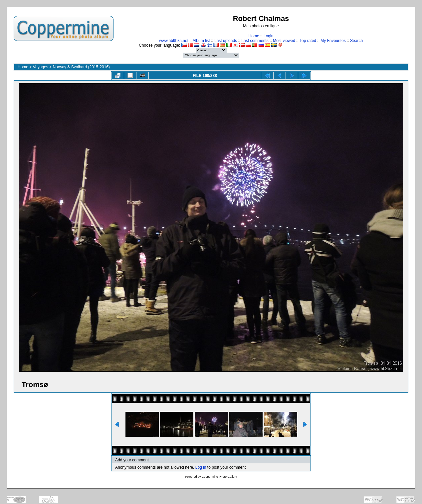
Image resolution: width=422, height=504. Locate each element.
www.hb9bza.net (174, 41)
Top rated (308, 41)
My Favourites (333, 41)
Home (254, 36)
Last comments (255, 41)
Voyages (41, 67)
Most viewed (284, 41)
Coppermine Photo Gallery (219, 477)
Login (268, 36)
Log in (201, 467)
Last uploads (226, 41)
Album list (201, 41)
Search (356, 41)
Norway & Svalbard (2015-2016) (81, 67)
